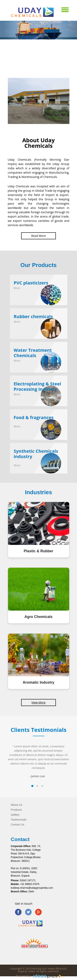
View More (38, 702)
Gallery (15, 815)
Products (16, 810)
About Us (17, 805)
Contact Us (18, 825)
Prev (4, 107)
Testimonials (19, 820)
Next (73, 107)
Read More (38, 236)
